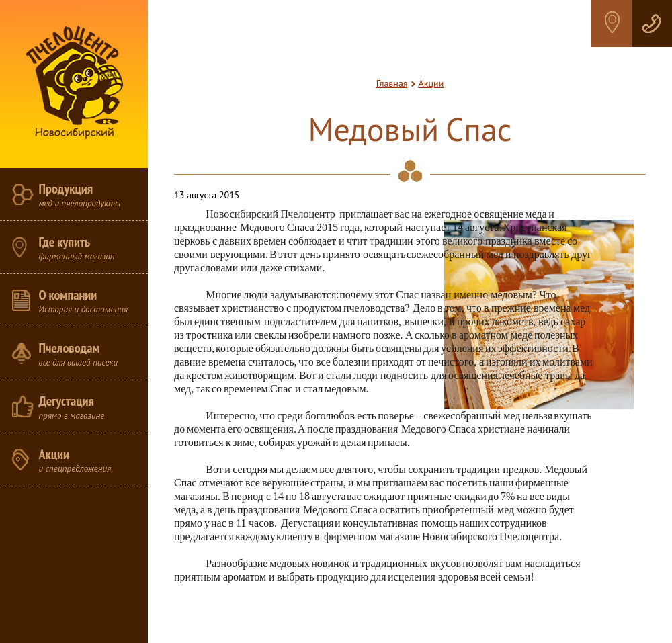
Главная (392, 83)
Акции (431, 83)
